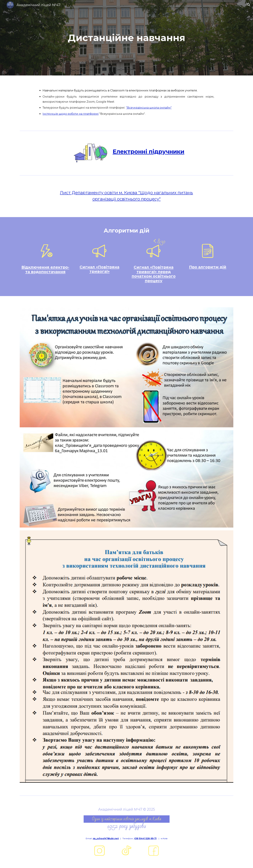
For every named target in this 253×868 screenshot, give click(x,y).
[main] (126, 38)
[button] (249, 5)
